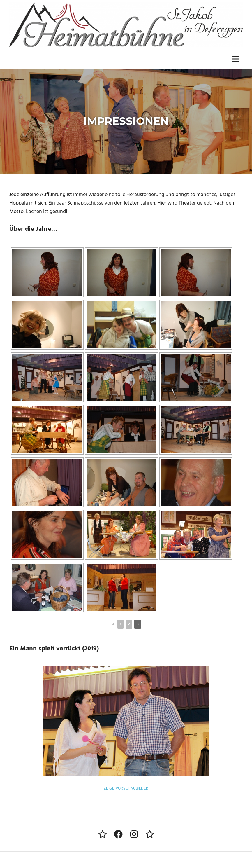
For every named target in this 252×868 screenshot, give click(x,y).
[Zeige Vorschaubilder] (126, 788)
